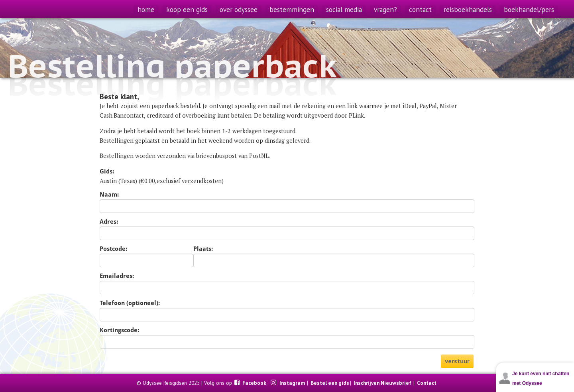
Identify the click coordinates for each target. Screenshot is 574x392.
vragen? (385, 9)
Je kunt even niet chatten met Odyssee (541, 378)
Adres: (109, 222)
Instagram (293, 383)
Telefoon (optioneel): (130, 303)
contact (420, 9)
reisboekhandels (468, 9)
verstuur (457, 361)
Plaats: (203, 249)
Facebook (255, 383)
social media (344, 9)
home (146, 9)
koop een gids (187, 9)
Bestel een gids (330, 383)
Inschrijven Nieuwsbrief (382, 383)
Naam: (109, 195)
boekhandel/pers (529, 9)
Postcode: (113, 249)
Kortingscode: (119, 330)
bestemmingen (292, 9)
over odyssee (239, 9)
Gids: (107, 171)
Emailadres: (117, 276)
